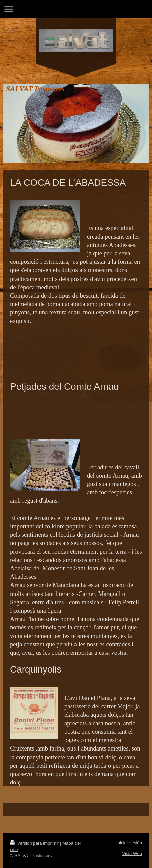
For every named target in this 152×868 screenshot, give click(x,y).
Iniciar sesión (129, 843)
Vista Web (132, 853)
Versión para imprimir (35, 843)
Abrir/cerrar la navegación (76, 9)
